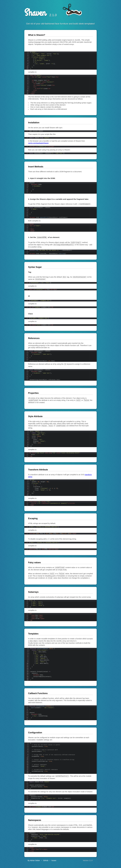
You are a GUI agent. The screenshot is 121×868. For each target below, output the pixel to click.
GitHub (46, 859)
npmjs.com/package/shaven (38, 143)
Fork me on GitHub (112, 9)
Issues (54, 859)
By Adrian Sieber (34, 859)
